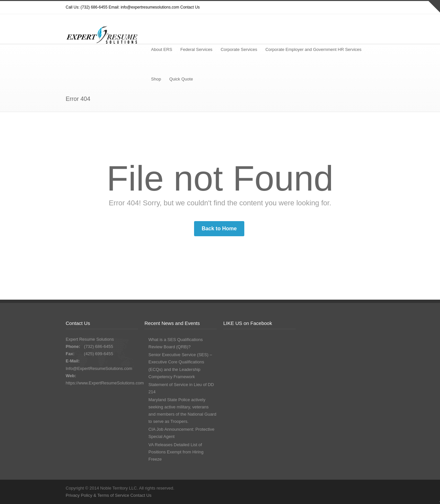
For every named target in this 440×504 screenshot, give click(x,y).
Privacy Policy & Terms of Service (98, 495)
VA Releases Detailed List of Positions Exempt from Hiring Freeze (176, 452)
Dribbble (328, 8)
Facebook (341, 8)
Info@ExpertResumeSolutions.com (99, 368)
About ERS (162, 49)
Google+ (355, 8)
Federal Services (196, 49)
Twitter (315, 8)
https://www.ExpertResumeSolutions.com (105, 383)
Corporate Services (239, 49)
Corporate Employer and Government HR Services (313, 49)
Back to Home (219, 229)
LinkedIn (368, 8)
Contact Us (190, 7)
